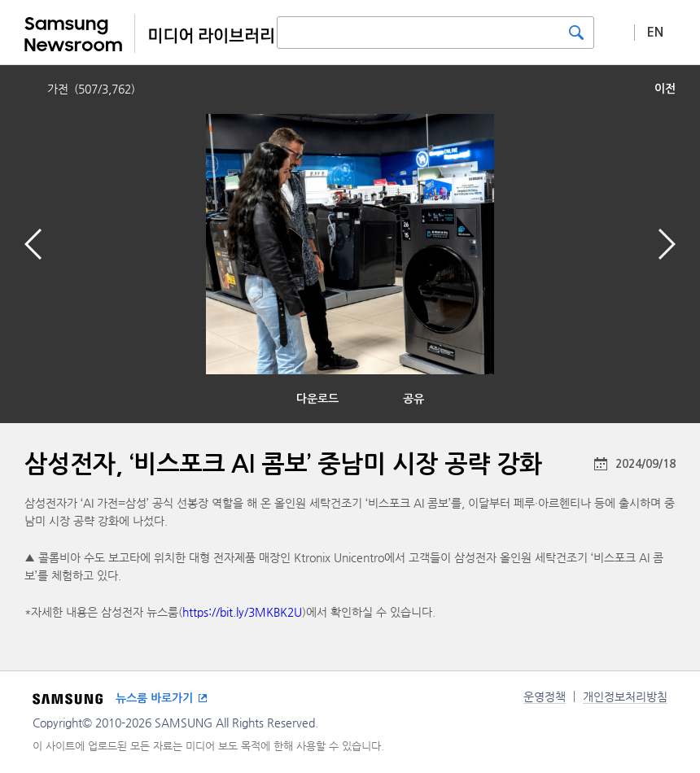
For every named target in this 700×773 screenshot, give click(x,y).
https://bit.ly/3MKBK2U (242, 612)
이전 (665, 89)
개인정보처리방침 (625, 697)
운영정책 (545, 697)
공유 (413, 399)
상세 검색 (615, 32)
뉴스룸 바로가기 (154, 698)
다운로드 (317, 399)
